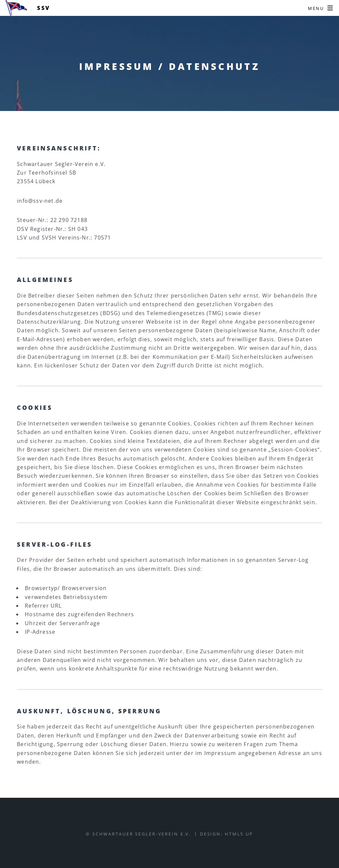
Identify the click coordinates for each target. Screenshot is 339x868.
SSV (44, 8)
